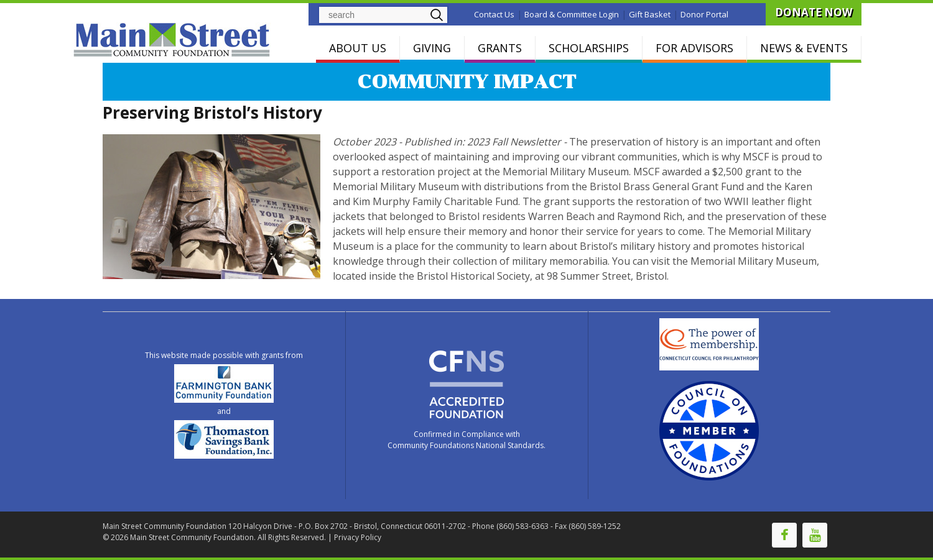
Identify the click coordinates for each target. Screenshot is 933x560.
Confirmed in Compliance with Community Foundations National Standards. (466, 440)
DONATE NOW (814, 12)
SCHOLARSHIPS (589, 48)
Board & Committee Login (572, 14)
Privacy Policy (358, 537)
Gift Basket (650, 14)
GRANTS (500, 48)
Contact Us (494, 14)
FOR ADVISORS (694, 48)
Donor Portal (704, 14)
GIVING (432, 48)
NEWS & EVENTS (804, 48)
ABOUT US (358, 48)
